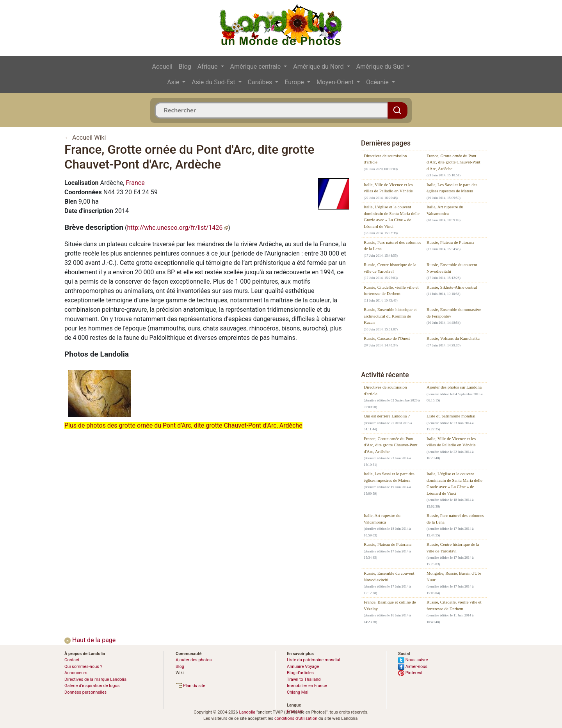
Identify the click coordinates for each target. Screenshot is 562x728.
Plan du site (190, 686)
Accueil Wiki (89, 138)
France (135, 183)
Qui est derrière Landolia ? (387, 416)
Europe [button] (295, 82)
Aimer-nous (413, 667)
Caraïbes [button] (261, 82)
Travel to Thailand (304, 679)
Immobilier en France (307, 686)
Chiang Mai (298, 692)
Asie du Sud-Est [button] (214, 82)
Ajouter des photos (194, 660)
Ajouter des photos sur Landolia (454, 387)
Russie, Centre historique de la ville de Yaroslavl (390, 268)
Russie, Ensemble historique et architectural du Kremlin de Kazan (390, 316)
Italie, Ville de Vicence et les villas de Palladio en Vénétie (388, 188)
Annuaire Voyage (303, 667)
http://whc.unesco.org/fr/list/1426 (178, 228)
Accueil (162, 67)
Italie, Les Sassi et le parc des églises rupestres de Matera (452, 188)
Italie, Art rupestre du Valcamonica (445, 210)
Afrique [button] (208, 67)
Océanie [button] (378, 82)
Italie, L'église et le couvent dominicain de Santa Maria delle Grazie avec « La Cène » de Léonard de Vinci (392, 217)
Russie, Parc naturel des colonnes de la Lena (392, 246)
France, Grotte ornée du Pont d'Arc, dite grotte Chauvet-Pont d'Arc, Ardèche (454, 162)
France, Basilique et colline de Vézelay (390, 605)
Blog (185, 67)
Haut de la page (90, 640)
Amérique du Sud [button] (381, 67)
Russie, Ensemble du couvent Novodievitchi (452, 268)
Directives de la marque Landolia (95, 679)
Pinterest (410, 673)
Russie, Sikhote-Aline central (452, 287)
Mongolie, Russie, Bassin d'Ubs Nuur (454, 576)
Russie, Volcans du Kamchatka (453, 338)
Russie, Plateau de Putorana (450, 242)
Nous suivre (413, 660)
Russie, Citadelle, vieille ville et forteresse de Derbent (391, 290)
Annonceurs (76, 673)
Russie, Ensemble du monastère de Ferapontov (454, 313)
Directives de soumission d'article (385, 159)
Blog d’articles (300, 673)
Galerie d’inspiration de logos (92, 686)
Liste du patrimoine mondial (451, 416)
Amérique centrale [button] (256, 67)
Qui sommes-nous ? (83, 667)
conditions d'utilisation (296, 718)
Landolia (247, 712)
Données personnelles (85, 692)
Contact (72, 660)
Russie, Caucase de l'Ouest (387, 338)
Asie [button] (174, 82)
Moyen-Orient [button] (336, 82)
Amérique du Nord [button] (319, 67)
